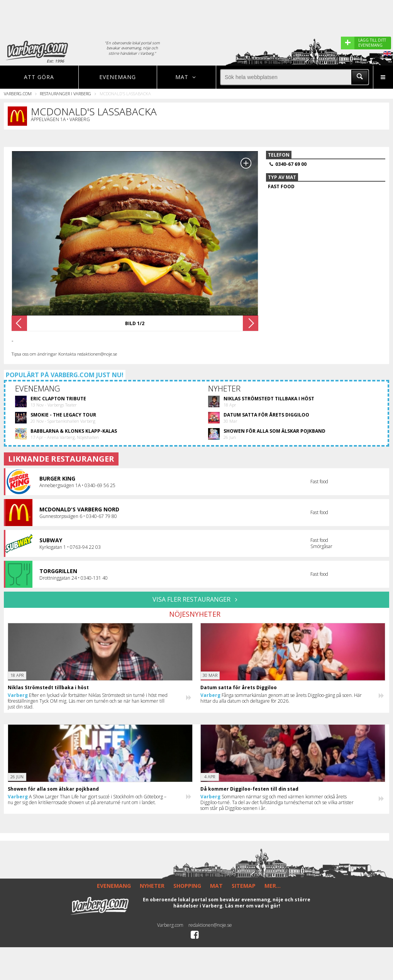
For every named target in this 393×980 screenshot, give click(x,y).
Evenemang (118, 77)
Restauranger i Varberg (65, 94)
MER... (273, 886)
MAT (216, 886)
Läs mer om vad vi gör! (253, 906)
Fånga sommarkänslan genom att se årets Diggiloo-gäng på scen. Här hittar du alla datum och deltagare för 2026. (281, 698)
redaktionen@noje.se (210, 925)
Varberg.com (18, 94)
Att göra (39, 77)
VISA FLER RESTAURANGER (196, 599)
